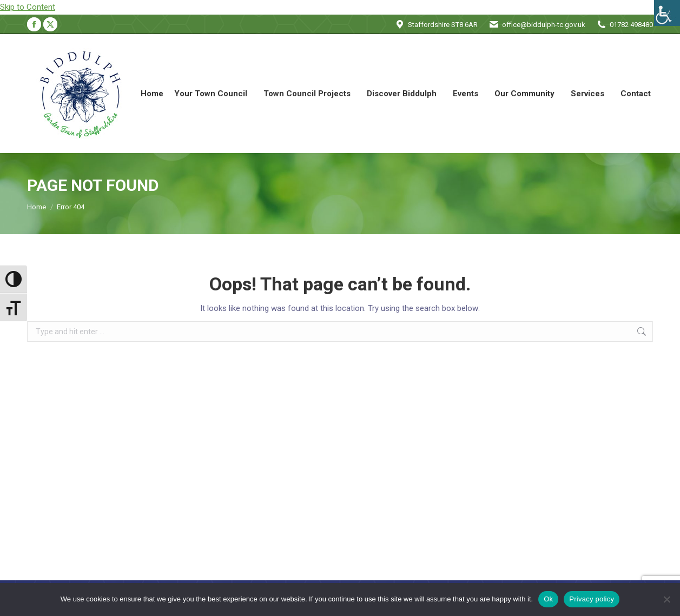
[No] (666, 599)
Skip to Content (28, 7)
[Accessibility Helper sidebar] (667, 13)
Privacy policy (592, 599)
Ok (548, 599)
